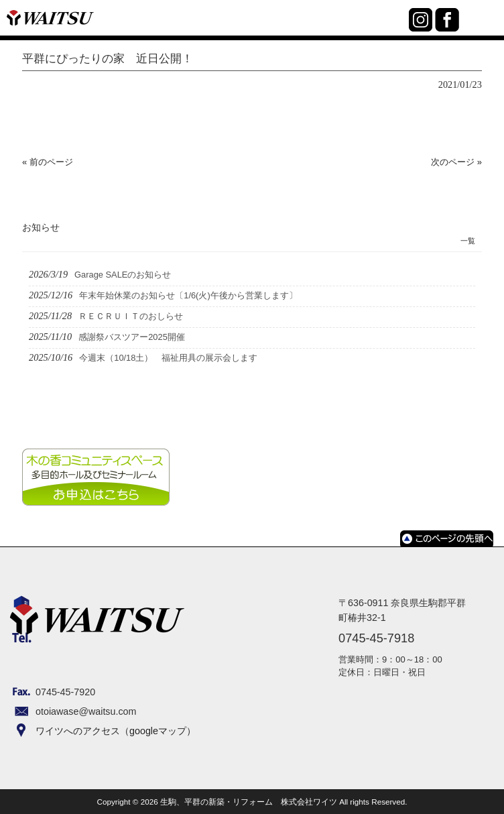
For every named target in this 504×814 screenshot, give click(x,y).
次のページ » (456, 162)
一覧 (468, 241)
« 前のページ (48, 162)
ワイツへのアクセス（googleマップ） (116, 731)
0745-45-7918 (395, 27)
